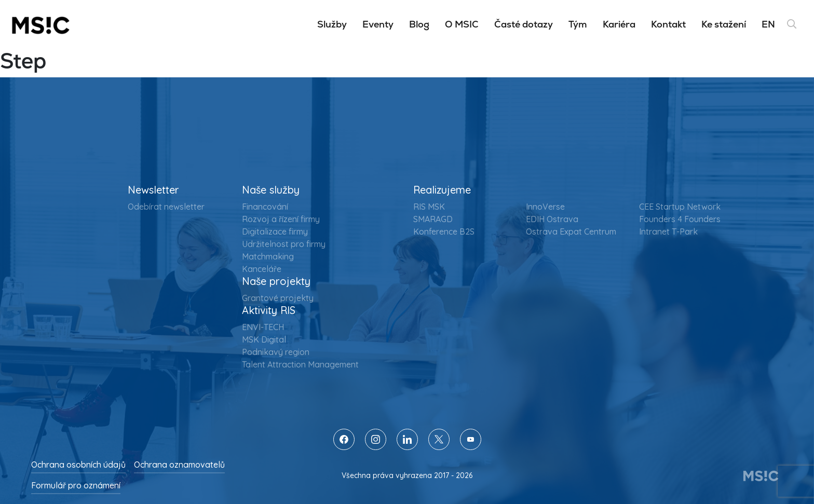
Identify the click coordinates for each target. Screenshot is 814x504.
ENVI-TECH (263, 327)
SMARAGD (433, 219)
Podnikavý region (276, 352)
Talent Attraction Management (300, 364)
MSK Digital (264, 339)
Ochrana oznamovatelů (179, 465)
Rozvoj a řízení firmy (281, 219)
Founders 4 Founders (680, 219)
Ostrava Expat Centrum (571, 231)
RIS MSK (429, 207)
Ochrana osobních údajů (78, 465)
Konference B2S (444, 231)
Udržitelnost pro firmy (284, 244)
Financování (265, 207)
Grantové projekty (278, 298)
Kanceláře (262, 269)
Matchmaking (268, 256)
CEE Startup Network (680, 207)
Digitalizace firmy (275, 231)
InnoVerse (545, 207)
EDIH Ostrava (552, 219)
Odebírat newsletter (166, 207)
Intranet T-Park (668, 231)
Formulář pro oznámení (76, 485)
